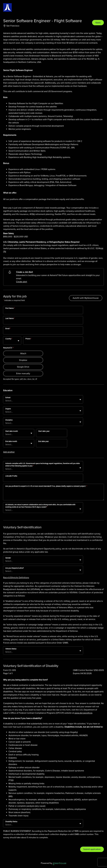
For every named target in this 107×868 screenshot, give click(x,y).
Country (9, 339)
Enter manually (23, 374)
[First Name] (43, 312)
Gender (8, 558)
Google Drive (23, 367)
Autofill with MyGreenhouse (86, 298)
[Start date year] (52, 435)
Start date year (44, 431)
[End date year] (52, 445)
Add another (9, 452)
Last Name (10, 318)
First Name (10, 308)
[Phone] (53, 342)
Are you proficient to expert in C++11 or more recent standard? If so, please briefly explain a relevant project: (46, 486)
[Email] (43, 332)
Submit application (92, 849)
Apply (98, 23)
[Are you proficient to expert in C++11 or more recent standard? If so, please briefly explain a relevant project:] (53, 494)
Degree (8, 409)
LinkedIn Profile (11, 476)
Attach (23, 353)
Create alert (22, 282)
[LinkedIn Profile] (43, 480)
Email (8, 329)
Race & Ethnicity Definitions (16, 578)
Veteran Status (11, 649)
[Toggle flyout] (18, 341)
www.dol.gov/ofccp (83, 713)
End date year (43, 441)
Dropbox (23, 360)
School (8, 398)
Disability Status (11, 822)
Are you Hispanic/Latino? (14, 568)
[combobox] (6, 342)
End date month (11, 441)
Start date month (12, 431)
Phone (28, 339)
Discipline (9, 420)
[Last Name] (43, 322)
